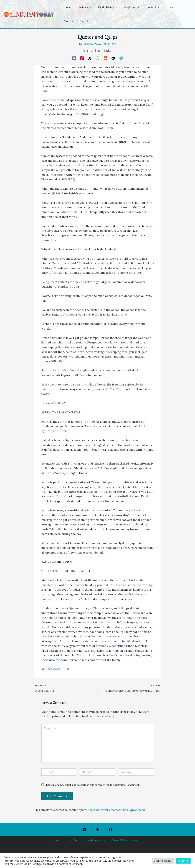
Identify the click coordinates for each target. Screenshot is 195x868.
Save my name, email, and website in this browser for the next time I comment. (93, 785)
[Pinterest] (82, 58)
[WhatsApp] (98, 58)
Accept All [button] (183, 861)
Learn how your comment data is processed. (118, 810)
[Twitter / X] (90, 58)
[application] (86, 7)
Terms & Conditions (95, 840)
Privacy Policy (117, 840)
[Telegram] (121, 58)
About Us (134, 840)
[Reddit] (105, 58)
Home (59, 840)
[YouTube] (84, 829)
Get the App (73, 840)
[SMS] (113, 58)
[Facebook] (74, 58)
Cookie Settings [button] (163, 861)
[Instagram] (97, 829)
